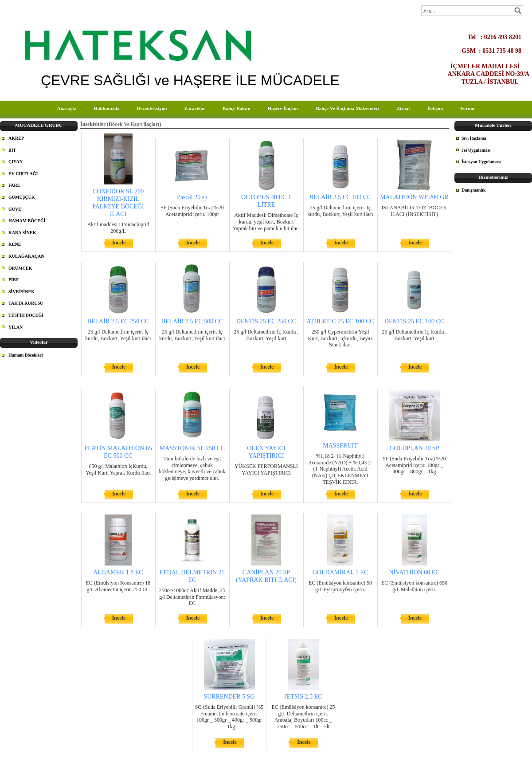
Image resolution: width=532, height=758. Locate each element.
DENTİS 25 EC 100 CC (414, 321)
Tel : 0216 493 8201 (499, 37)
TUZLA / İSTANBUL (496, 82)
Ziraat (403, 108)
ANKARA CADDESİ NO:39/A (489, 74)
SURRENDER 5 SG (229, 697)
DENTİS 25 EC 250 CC (266, 321)
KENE (15, 244)
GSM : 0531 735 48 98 (496, 51)
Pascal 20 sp (192, 197)
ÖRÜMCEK (20, 268)
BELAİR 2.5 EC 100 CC (340, 197)
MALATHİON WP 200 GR (414, 197)
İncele (119, 243)
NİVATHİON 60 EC (414, 572)
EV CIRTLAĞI (23, 174)
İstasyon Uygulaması (481, 162)
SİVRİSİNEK (22, 292)
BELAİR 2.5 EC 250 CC (118, 321)
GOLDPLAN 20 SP (414, 448)
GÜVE (15, 209)
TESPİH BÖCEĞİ (26, 315)
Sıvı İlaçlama (474, 138)
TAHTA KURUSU (26, 303)
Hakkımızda (106, 108)
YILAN (16, 327)
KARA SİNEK (22, 233)
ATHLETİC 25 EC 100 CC (340, 321)
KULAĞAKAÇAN (26, 256)
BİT (12, 150)
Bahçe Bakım (237, 108)
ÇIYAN (16, 162)
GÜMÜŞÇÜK (22, 197)
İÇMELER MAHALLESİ (491, 66)
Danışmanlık (473, 190)
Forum (467, 108)
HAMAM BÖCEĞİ (27, 221)
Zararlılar (195, 108)
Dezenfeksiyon (152, 108)
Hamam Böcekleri (25, 355)
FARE (14, 185)
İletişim (435, 108)
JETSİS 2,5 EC (303, 697)
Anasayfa (66, 108)
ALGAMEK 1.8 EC (118, 572)
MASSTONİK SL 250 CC (192, 448)
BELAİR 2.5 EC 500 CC (192, 321)
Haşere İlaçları (283, 108)
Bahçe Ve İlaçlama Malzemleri (347, 108)
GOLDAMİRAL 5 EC (340, 572)
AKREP (16, 138)
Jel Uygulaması (476, 150)
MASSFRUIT (340, 446)
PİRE (14, 280)
